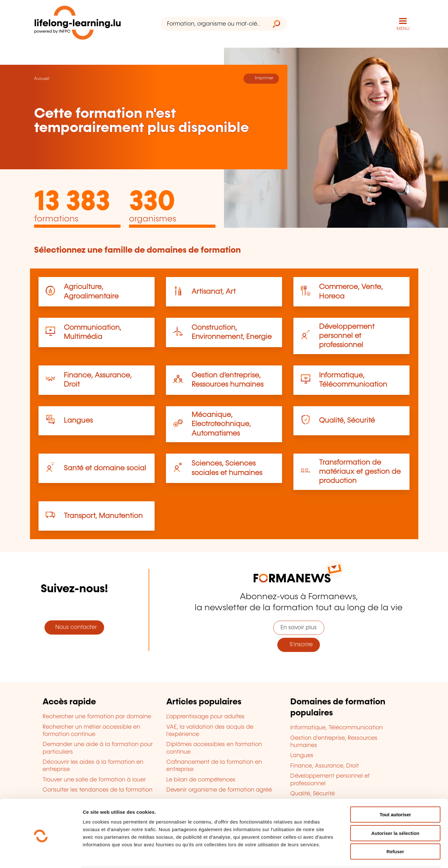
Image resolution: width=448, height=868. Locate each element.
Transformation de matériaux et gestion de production (360, 472)
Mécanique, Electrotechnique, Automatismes (221, 424)
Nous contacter (74, 627)
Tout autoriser (395, 791)
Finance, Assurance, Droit (325, 766)
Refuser (395, 828)
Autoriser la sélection (395, 809)
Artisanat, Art (214, 291)
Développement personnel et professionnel (347, 335)
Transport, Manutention (103, 516)
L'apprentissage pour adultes (205, 716)
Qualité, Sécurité (347, 420)
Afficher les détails (348, 856)
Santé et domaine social (105, 468)
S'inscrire (299, 644)
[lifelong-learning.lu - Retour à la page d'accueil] (78, 24)
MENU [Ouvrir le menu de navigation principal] (403, 28)
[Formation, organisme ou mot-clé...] (213, 24)
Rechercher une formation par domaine (97, 716)
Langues (78, 420)
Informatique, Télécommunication (336, 727)
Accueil (42, 78)
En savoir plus (299, 627)
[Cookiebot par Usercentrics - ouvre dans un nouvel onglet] (41, 856)
